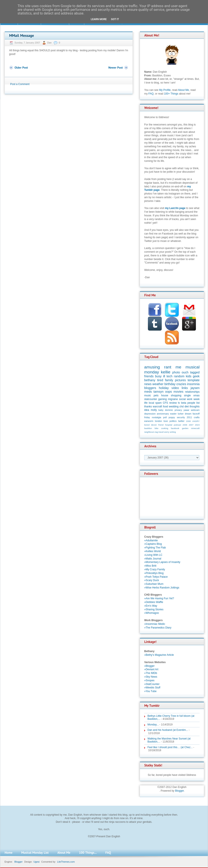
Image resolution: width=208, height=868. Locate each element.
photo (176, 372)
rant (168, 367)
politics (173, 421)
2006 (185, 425)
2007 (191, 425)
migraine (173, 399)
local (151, 403)
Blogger (180, 791)
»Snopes (149, 680)
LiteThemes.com (66, 862)
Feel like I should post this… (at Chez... (170, 747)
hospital (169, 425)
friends (149, 376)
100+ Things (171, 94)
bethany (150, 380)
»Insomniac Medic (155, 624)
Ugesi (37, 862)
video (175, 388)
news (148, 384)
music (148, 395)
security (181, 417)
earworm (149, 421)
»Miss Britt (150, 566)
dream (188, 414)
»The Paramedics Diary (158, 628)
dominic (169, 410)
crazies (181, 384)
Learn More (99, 19)
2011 (189, 417)
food (165, 407)
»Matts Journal (153, 559)
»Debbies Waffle (154, 602)
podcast (178, 425)
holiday (164, 388)
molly (154, 410)
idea (147, 410)
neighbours (149, 432)
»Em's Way (151, 606)
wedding (174, 407)
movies (179, 392)
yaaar (186, 410)
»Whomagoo (152, 613)
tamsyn (158, 392)
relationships (192, 392)
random (179, 376)
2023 (197, 425)
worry (167, 432)
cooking (165, 428)
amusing (152, 367)
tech (169, 376)
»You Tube (150, 691)
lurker (181, 414)
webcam (195, 410)
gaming (162, 399)
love (166, 421)
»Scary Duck (152, 580)
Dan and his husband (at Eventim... (168, 730)
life (146, 403)
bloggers (150, 388)
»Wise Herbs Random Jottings (162, 588)
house (165, 395)
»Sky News (151, 677)
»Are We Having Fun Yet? (159, 598)
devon (154, 425)
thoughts (195, 407)
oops (169, 392)
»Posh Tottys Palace (156, 577)
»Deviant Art (151, 669)
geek (196, 376)
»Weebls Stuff (152, 688)
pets (156, 395)
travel (161, 432)
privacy (178, 410)
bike (157, 428)
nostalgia (156, 417)
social (182, 399)
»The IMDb (151, 673)
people (191, 403)
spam (158, 403)
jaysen (195, 388)
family (169, 380)
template (194, 380)
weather (158, 384)
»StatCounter (152, 684)
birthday (170, 384)
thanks (148, 407)
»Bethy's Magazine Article (159, 655)
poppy (172, 417)
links (185, 388)
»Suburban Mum (154, 584)
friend (161, 425)
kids (189, 376)
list (198, 403)
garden (185, 428)
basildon (148, 428)
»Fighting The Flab (155, 548)
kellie (166, 372)
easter (173, 414)
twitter (181, 421)
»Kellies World (152, 551)
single (187, 395)
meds (148, 392)
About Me (183, 90)
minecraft (195, 428)
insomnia (193, 384)
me (178, 367)
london (158, 421)
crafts (197, 417)
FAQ (151, 94)
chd (182, 407)
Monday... (153, 725)
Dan (50, 43)
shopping (176, 395)
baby (161, 410)
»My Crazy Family (155, 569)
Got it (115, 19)
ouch (185, 372)
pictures (180, 380)
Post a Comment (20, 84)
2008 (188, 421)
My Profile (165, 90)
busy (158, 376)
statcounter (151, 399)
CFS (165, 403)
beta (184, 403)
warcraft (158, 407)
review (173, 403)
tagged (195, 372)
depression (150, 414)
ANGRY (196, 421)
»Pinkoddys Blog (154, 573)
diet (186, 407)
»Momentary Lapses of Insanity (162, 562)
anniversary (163, 414)
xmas (196, 395)
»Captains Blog (153, 544)
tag (156, 432)
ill (164, 376)
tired (160, 380)
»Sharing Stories (154, 609)
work (190, 399)
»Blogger (149, 666)
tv (179, 403)
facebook (175, 428)
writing (173, 432)
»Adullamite (151, 540)
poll (165, 417)
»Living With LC (153, 555)
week (197, 399)
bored (147, 425)
